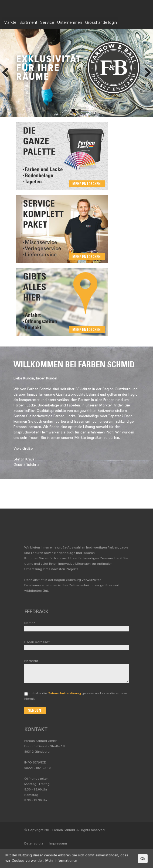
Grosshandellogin (123, 23)
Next (148, 73)
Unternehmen (87, 23)
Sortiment (38, 23)
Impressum (58, 844)
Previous (5, 73)
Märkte (16, 23)
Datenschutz (34, 844)
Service (61, 23)
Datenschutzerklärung (64, 694)
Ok (143, 859)
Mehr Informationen (61, 861)
